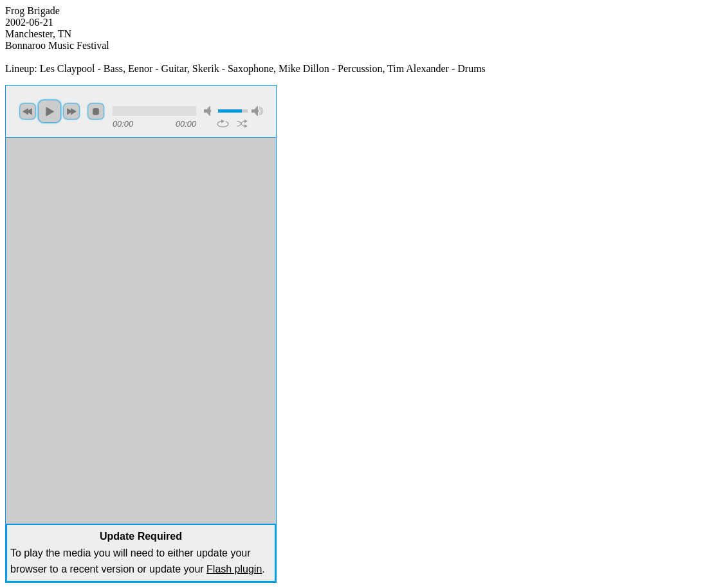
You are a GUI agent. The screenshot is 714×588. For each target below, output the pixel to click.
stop (96, 111)
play (50, 111)
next (71, 111)
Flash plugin (234, 569)
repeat (223, 124)
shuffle (242, 124)
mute (210, 111)
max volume (257, 111)
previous (28, 111)
